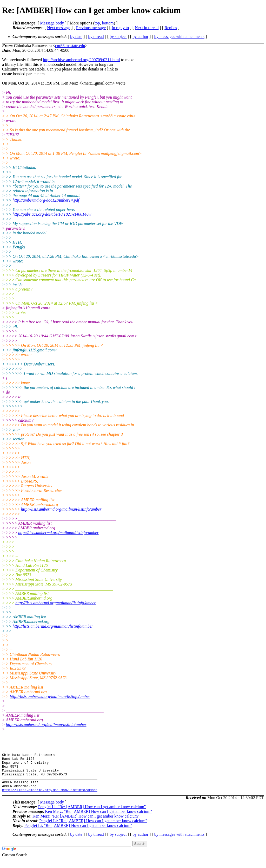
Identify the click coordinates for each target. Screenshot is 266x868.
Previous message (91, 28)
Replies (171, 28)
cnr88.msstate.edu (70, 46)
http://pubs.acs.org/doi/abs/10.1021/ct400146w (52, 214)
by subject (118, 37)
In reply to (120, 28)
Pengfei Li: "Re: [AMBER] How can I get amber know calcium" (92, 815)
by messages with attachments (179, 37)
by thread (96, 37)
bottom (108, 23)
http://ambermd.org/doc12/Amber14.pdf (46, 200)
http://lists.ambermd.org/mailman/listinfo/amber (61, 509)
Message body (52, 23)
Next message (59, 28)
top (97, 23)
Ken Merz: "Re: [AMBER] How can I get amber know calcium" (98, 820)
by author (140, 37)
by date (76, 37)
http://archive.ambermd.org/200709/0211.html (81, 60)
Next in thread (147, 28)
